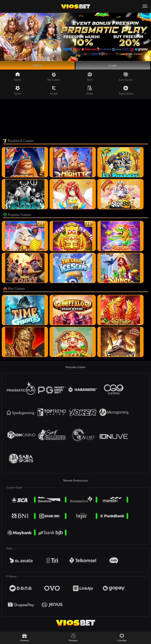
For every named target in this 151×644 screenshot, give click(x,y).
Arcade (54, 91)
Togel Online (126, 91)
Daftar (37, 66)
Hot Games (54, 77)
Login (113, 66)
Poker (90, 91)
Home (18, 77)
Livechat (122, 638)
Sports (18, 91)
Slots (90, 77)
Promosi (25, 638)
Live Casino (126, 77)
